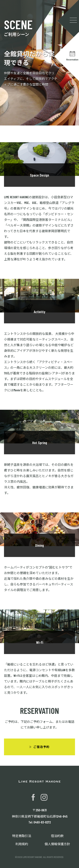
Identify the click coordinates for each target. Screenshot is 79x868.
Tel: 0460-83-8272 (40, 822)
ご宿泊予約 (42, 747)
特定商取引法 (22, 836)
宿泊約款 (57, 836)
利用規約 (22, 844)
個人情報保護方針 (57, 844)
